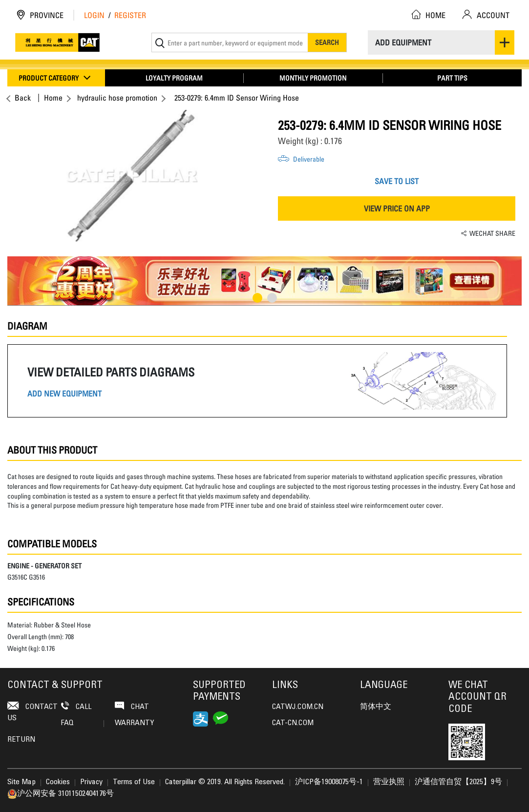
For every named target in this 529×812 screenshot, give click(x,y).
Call (76, 706)
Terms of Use (134, 782)
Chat (132, 706)
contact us (32, 712)
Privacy (91, 782)
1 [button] (257, 298)
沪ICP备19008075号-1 (329, 782)
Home (53, 98)
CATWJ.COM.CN (298, 707)
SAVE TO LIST (397, 181)
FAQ (83, 723)
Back (21, 98)
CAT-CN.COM (293, 723)
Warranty (134, 723)
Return (21, 740)
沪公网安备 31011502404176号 (61, 794)
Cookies (58, 782)
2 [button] (272, 298)
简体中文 (376, 707)
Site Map (21, 782)
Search (327, 42)
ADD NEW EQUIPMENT (64, 394)
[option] (132, 176)
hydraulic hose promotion (117, 98)
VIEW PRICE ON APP (397, 208)
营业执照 (389, 782)
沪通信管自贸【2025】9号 (458, 782)
